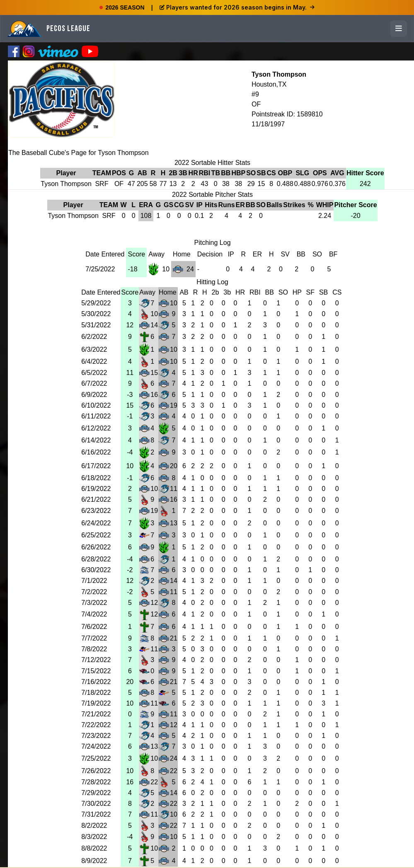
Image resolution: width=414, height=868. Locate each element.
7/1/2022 (94, 581)
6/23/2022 (96, 511)
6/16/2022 (96, 452)
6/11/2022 (96, 416)
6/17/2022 (96, 466)
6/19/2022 (96, 489)
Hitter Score (365, 173)
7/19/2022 (96, 703)
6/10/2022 (96, 405)
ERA (146, 205)
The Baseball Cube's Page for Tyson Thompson (79, 153)
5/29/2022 (96, 303)
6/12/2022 (96, 428)
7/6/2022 (94, 627)
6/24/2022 (96, 523)
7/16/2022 (96, 682)
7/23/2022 (96, 736)
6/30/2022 (96, 570)
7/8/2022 (94, 649)
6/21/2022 (96, 499)
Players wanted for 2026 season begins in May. (237, 7)
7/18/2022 (96, 693)
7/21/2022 (96, 714)
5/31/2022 (96, 325)
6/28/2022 (96, 559)
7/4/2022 (94, 614)
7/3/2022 (94, 603)
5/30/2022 (96, 314)
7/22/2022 (96, 725)
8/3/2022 (94, 837)
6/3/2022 (94, 349)
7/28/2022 (96, 782)
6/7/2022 (94, 383)
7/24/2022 (96, 746)
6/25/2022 (96, 535)
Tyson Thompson (279, 74)
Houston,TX (269, 84)
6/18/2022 (96, 478)
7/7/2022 (94, 638)
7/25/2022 (100, 269)
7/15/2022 (96, 671)
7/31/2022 (96, 814)
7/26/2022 (96, 771)
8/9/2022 (94, 861)
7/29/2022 (96, 793)
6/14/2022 (96, 440)
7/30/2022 (96, 804)
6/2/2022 (94, 337)
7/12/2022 (96, 660)
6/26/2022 (96, 547)
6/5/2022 (94, 373)
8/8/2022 (94, 848)
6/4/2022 (94, 361)
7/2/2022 (94, 592)
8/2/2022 (94, 826)
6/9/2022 (94, 395)
